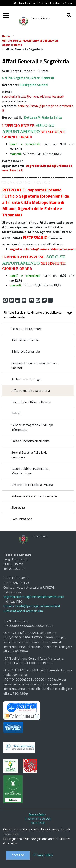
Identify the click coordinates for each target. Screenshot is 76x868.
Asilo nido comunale (25, 340)
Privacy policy (43, 855)
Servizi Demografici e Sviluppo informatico (33, 427)
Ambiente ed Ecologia (26, 379)
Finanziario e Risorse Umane (31, 402)
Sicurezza (18, 507)
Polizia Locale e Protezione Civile (34, 496)
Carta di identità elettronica (30, 441)
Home (6, 36)
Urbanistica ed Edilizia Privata (32, 485)
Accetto (18, 855)
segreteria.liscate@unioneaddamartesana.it (33, 96)
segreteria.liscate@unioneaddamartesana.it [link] (43, 249)
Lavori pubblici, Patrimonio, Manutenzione (30, 471)
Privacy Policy (37, 814)
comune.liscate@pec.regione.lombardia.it (38, 108)
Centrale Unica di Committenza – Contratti (34, 365)
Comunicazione (22, 519)
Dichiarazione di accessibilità (23, 611)
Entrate (17, 413)
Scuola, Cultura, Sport (26, 329)
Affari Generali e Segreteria (31, 391)
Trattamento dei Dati (38, 819)
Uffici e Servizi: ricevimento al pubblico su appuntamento (30, 43)
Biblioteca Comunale (26, 351)
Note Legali (38, 823)
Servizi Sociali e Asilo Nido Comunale (29, 455)
